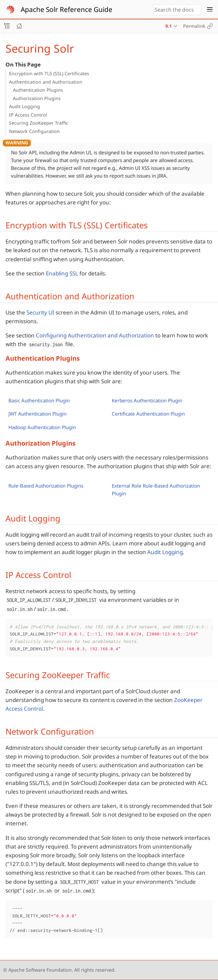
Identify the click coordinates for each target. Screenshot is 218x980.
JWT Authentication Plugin (37, 414)
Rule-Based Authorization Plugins (46, 486)
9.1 (169, 26)
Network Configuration (34, 131)
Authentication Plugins (38, 90)
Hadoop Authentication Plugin (42, 427)
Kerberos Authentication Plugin (147, 400)
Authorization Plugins (37, 98)
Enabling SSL (62, 273)
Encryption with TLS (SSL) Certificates (49, 73)
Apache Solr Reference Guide (67, 9)
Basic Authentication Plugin (39, 400)
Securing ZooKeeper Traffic (39, 123)
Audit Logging (25, 106)
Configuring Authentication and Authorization (95, 335)
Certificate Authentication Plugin (148, 414)
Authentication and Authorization (46, 82)
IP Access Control (28, 115)
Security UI (40, 312)
